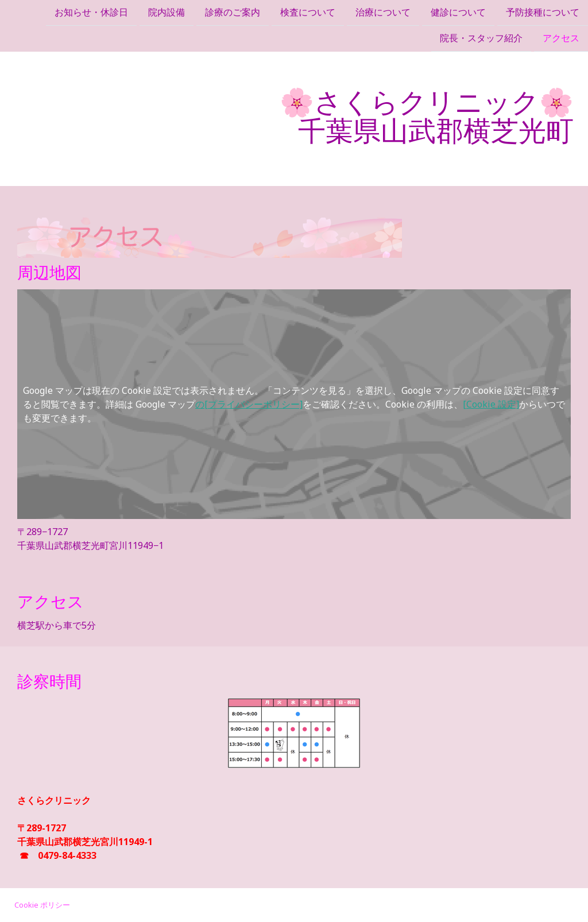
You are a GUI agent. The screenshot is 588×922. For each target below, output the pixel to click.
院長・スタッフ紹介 (481, 40)
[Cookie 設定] (491, 404)
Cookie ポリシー (42, 905)
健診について (458, 13)
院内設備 (167, 13)
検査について (308, 13)
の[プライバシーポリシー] (249, 404)
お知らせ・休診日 (91, 13)
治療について (383, 13)
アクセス (561, 40)
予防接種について (543, 13)
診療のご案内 (233, 13)
